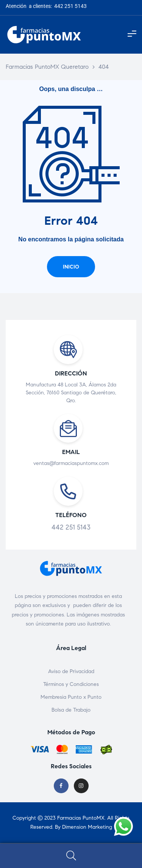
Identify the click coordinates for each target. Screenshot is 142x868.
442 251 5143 (71, 527)
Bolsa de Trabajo (71, 710)
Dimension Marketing (87, 827)
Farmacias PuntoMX (81, 818)
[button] (71, 267)
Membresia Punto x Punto (71, 697)
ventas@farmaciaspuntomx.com (71, 463)
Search (71, 856)
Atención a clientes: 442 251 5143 (46, 6)
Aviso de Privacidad (71, 671)
